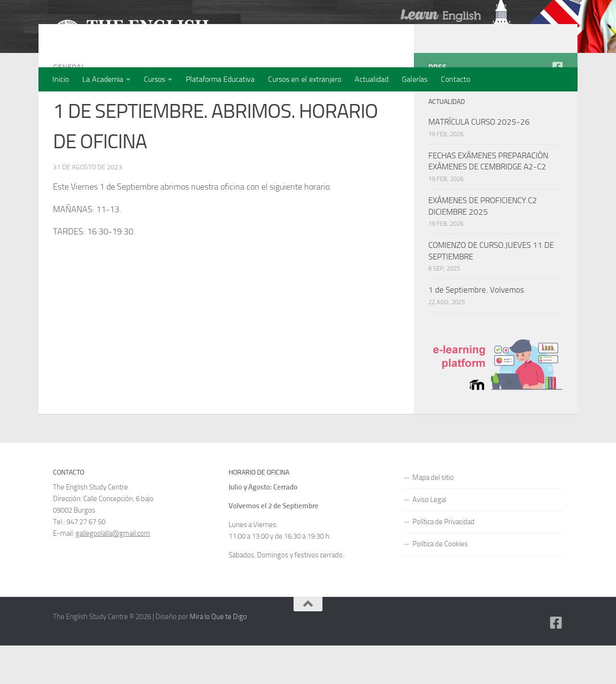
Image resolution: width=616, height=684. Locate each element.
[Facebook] (557, 105)
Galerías (415, 79)
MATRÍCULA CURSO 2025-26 (479, 160)
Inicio (61, 79)
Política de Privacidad (443, 560)
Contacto (456, 79)
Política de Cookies (440, 582)
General (69, 106)
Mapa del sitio (433, 516)
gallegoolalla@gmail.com (113, 572)
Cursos (154, 79)
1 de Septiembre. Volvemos (476, 328)
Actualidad (372, 79)
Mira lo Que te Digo (218, 655)
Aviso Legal (429, 538)
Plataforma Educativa (220, 79)
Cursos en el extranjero (305, 79)
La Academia (103, 79)
